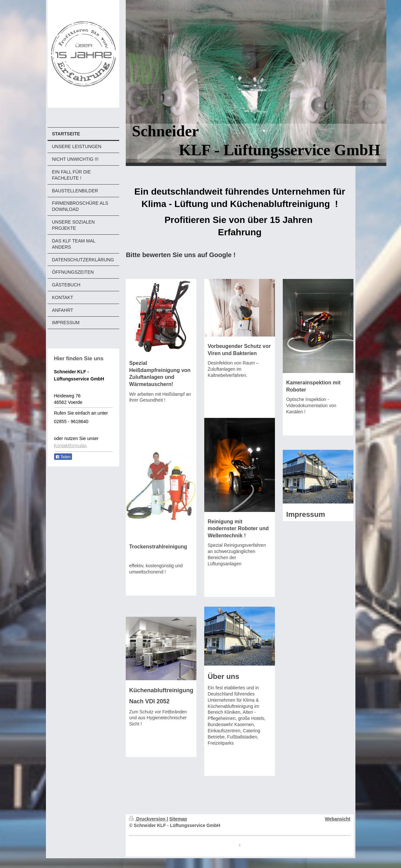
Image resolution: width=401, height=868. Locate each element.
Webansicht (337, 819)
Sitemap (178, 819)
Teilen (63, 457)
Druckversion (148, 819)
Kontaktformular (70, 446)
